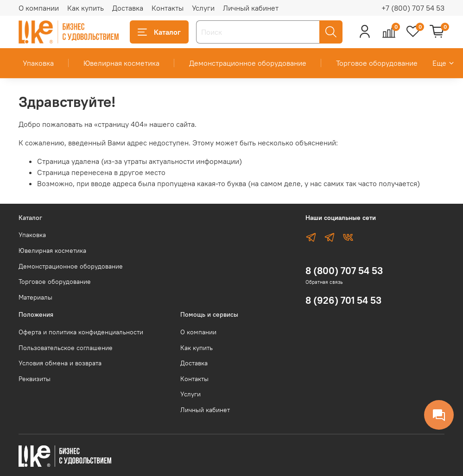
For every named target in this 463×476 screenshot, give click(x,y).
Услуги (203, 8)
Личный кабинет (251, 8)
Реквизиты (35, 379)
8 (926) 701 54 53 (343, 300)
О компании (39, 8)
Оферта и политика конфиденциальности (81, 332)
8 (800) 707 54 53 (344, 271)
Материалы (35, 297)
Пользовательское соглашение (66, 348)
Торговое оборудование (377, 63)
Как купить (86, 8)
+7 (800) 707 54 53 (413, 8)
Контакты (168, 8)
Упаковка (38, 63)
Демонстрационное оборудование (248, 63)
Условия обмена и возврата (60, 363)
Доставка (128, 8)
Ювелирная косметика (121, 63)
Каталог (159, 32)
